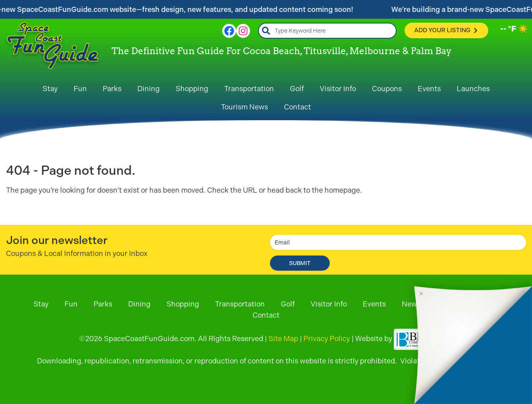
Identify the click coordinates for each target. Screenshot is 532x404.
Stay (50, 89)
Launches (473, 89)
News (411, 304)
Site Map (283, 339)
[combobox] (327, 31)
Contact (297, 107)
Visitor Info (338, 89)
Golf (297, 89)
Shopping (192, 89)
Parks (112, 89)
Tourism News (244, 107)
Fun (80, 89)
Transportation (249, 89)
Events (429, 89)
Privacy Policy (327, 339)
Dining (149, 89)
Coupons (387, 89)
